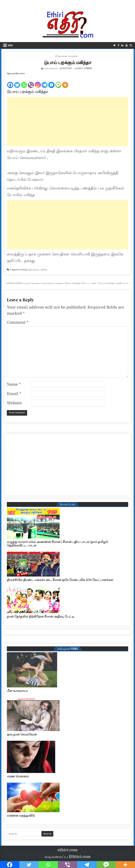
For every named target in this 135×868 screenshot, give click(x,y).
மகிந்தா (44, 270)
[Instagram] (38, 82)
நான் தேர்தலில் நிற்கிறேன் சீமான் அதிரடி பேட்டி (41, 616)
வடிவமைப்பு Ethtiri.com (68, 857)
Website (14, 403)
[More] (65, 82)
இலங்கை (34, 270)
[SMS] (58, 82)
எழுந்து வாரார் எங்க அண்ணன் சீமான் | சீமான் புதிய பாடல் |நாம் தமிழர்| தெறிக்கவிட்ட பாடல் (57, 544)
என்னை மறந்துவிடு (21, 816)
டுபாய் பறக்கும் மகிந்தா (68, 62)
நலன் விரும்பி (51, 68)
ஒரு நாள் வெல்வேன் (22, 734)
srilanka (23, 270)
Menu (10, 45)
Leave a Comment (85, 68)
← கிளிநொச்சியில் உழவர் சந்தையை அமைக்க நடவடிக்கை (34, 283)
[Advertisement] (68, 122)
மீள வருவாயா (17, 691)
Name (14, 384)
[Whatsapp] (24, 82)
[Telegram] (45, 82)
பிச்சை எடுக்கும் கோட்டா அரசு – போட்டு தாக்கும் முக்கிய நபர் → (98, 283)
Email (14, 394)
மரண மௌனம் (18, 776)
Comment (18, 322)
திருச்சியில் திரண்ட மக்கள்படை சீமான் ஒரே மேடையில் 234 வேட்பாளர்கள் (60, 580)
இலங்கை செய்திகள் (68, 56)
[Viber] (31, 82)
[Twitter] (17, 82)
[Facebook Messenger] (51, 82)
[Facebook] (10, 82)
